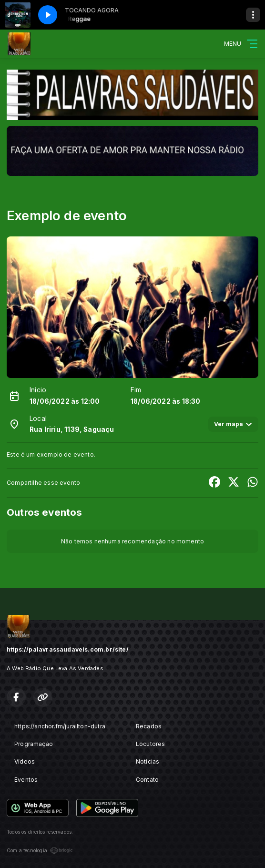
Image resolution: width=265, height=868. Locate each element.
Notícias (148, 761)
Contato (147, 780)
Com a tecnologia (40, 850)
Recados (149, 726)
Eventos (26, 780)
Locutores (151, 744)
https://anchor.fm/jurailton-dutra (60, 726)
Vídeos (25, 761)
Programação (34, 744)
